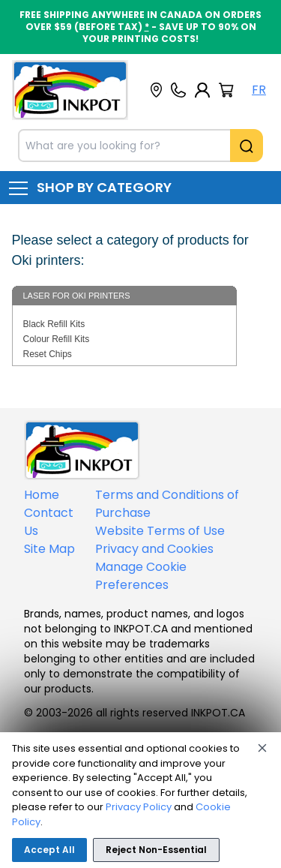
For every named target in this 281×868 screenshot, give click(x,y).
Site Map (49, 549)
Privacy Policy (139, 807)
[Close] (262, 748)
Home (42, 495)
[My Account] (202, 90)
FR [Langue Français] (259, 90)
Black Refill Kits (54, 324)
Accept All (49, 850)
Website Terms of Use (160, 531)
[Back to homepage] (70, 90)
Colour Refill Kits (57, 339)
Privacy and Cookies (154, 549)
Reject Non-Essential (156, 850)
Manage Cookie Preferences (141, 576)
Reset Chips (48, 354)
